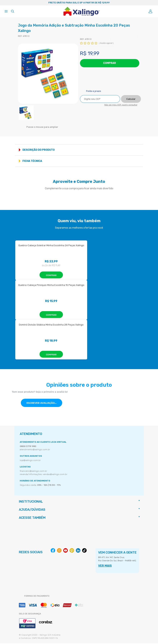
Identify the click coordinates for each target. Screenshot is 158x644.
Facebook (53, 551)
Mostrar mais (139, 151)
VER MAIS (105, 566)
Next (150, 3)
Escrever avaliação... (42, 404)
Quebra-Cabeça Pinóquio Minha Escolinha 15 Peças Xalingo (51, 286)
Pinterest (72, 551)
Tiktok (84, 551)
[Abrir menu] (6, 11)
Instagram (59, 551)
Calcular (131, 99)
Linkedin (78, 551)
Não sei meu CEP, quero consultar (121, 105)
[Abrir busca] (13, 11)
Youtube (66, 551)
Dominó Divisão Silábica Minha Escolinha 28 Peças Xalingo (51, 325)
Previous (9, 3)
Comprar (110, 63)
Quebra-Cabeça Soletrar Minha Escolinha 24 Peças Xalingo (51, 246)
